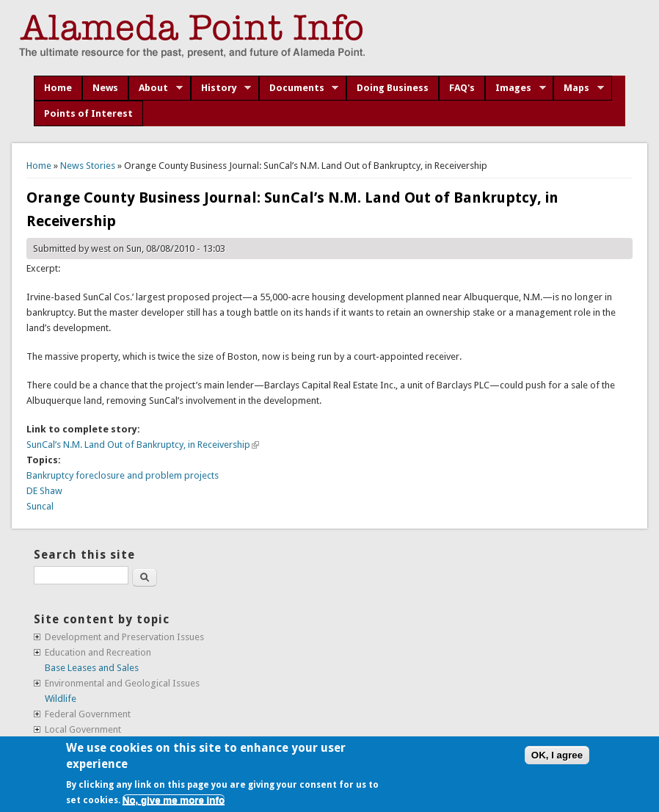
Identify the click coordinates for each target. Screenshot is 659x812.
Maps (579, 88)
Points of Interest (88, 113)
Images (516, 88)
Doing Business (393, 88)
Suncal (40, 506)
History (221, 88)
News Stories (88, 166)
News (105, 88)
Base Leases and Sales (92, 668)
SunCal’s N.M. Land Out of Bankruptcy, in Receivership (143, 445)
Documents (299, 88)
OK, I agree (557, 755)
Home (58, 88)
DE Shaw (44, 491)
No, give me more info (174, 800)
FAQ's (462, 88)
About (156, 88)
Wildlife (61, 699)
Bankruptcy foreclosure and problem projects (123, 475)
